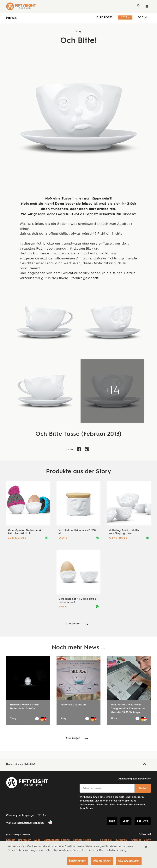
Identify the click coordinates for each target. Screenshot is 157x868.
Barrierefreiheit (82, 840)
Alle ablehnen (102, 861)
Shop (112, 821)
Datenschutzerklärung (57, 840)
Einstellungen (77, 861)
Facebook (106, 840)
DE (39, 815)
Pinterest (136, 840)
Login (126, 821)
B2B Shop (143, 821)
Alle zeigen (73, 624)
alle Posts (105, 17)
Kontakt (11, 840)
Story (125, 17)
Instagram (121, 840)
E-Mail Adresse (92, 789)
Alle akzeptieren (129, 861)
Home (10, 764)
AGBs (37, 840)
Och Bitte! (30, 764)
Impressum (25, 840)
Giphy (147, 840)
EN (45, 815)
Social (143, 17)
